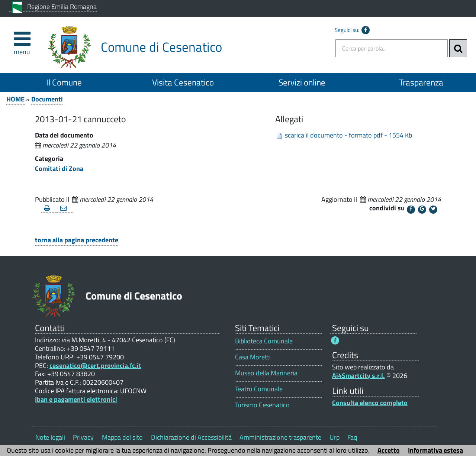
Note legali (50, 437)
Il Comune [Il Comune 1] (64, 82)
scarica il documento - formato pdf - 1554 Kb (348, 135)
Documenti (47, 99)
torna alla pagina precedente (77, 240)
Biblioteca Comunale (264, 341)
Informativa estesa (435, 450)
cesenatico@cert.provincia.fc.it (95, 366)
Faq (352, 437)
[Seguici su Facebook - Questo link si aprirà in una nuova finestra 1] (335, 340)
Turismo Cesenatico (262, 405)
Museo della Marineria (266, 373)
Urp (335, 437)
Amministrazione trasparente (280, 437)
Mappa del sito (122, 437)
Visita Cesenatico (183, 82)
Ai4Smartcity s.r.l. (358, 376)
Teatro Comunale (259, 389)
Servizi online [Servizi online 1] (302, 82)
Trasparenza (421, 82)
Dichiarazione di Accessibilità (191, 437)
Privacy (83, 437)
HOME (15, 99)
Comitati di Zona (59, 169)
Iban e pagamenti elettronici (76, 399)
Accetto (389, 450)
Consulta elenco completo (370, 403)
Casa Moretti (253, 357)
